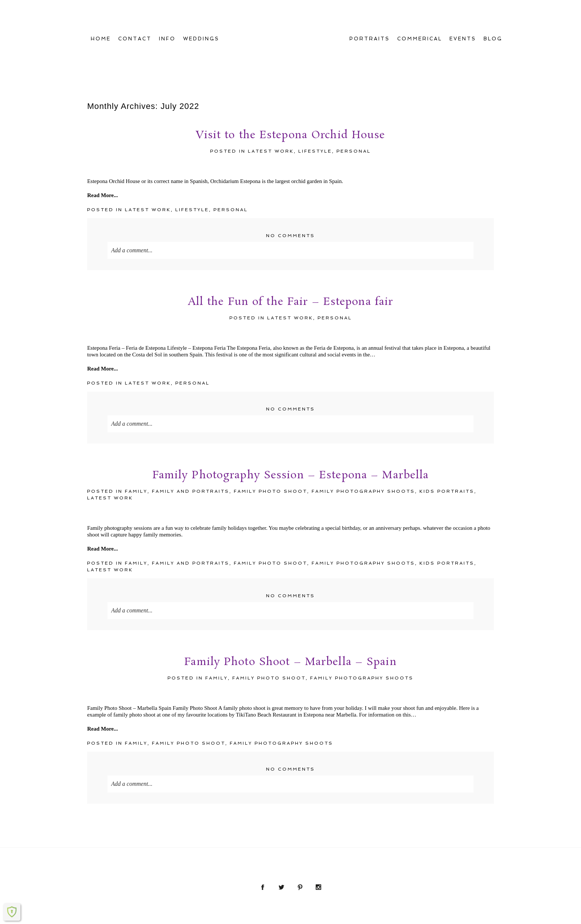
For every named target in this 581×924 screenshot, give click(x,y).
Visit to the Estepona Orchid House (290, 86)
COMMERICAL (420, 14)
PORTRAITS (370, 14)
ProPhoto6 (358, 917)
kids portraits (447, 442)
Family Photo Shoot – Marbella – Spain (290, 613)
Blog (493, 14)
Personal (354, 102)
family (136, 442)
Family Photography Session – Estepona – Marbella (291, 426)
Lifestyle (315, 102)
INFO (167, 14)
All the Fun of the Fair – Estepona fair (291, 253)
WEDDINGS (201, 14)
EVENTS (463, 14)
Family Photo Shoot (270, 442)
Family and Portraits (191, 442)
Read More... (102, 146)
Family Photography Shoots (363, 442)
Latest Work (271, 102)
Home (101, 14)
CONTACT (135, 14)
